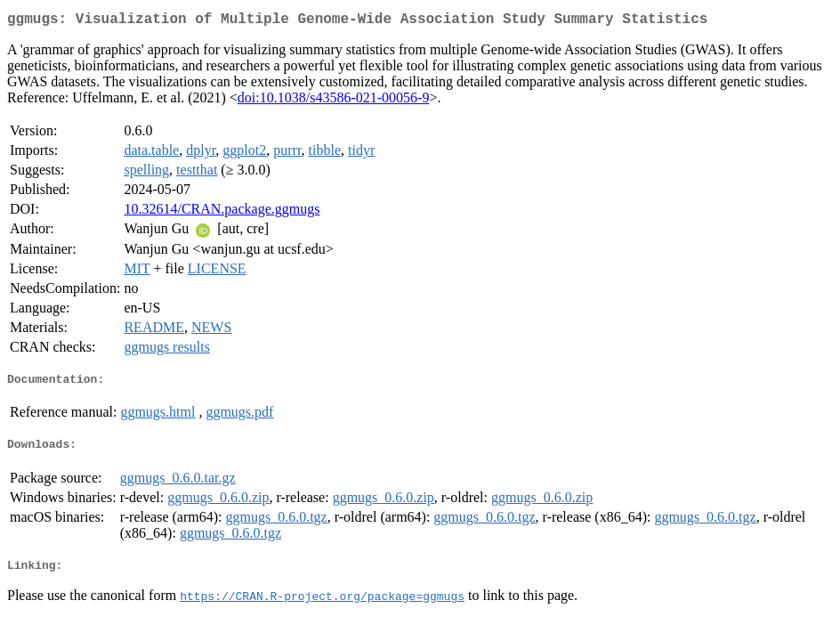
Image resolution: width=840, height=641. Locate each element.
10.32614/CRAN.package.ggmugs (222, 212)
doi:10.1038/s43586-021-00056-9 (334, 101)
